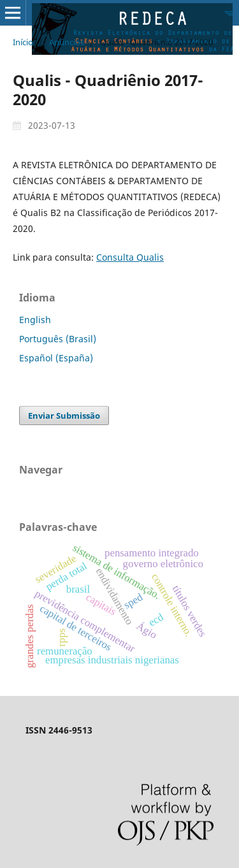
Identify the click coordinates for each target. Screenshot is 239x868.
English (35, 320)
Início (23, 42)
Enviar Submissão (64, 416)
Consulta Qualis (130, 257)
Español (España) (56, 358)
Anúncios (67, 42)
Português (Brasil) (58, 339)
